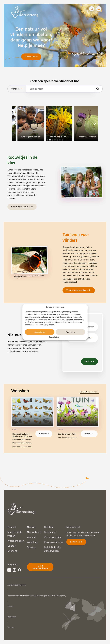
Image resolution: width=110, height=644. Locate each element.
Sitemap (11, 627)
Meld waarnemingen (40, 567)
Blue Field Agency (59, 596)
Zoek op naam (36, 89)
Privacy (10, 606)
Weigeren (70, 332)
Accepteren (40, 332)
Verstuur (90, 361)
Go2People (34, 596)
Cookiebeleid (54, 337)
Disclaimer (12, 617)
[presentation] (86, 349)
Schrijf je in (76, 542)
